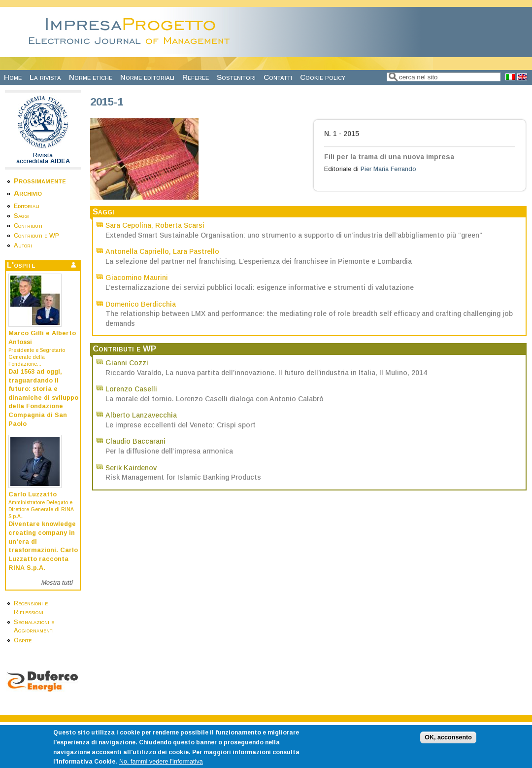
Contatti (278, 77)
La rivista (45, 77)
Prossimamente (40, 181)
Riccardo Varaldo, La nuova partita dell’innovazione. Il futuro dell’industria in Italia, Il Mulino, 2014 (266, 373)
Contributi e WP (36, 236)
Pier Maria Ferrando (388, 169)
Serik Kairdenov (131, 468)
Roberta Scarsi (180, 225)
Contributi (28, 226)
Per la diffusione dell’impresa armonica (169, 451)
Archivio (28, 193)
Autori (23, 245)
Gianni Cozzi (127, 363)
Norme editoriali (147, 77)
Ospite (23, 640)
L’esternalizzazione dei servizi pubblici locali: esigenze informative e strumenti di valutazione (260, 287)
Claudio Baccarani (135, 441)
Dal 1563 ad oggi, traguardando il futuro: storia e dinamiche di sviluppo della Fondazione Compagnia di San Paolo (43, 398)
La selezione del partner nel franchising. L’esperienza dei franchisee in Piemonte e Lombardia (259, 261)
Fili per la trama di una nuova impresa (389, 157)
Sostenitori (236, 77)
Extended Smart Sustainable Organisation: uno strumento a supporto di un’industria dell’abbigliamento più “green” (294, 235)
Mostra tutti (57, 583)
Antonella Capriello (137, 251)
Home (13, 77)
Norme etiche (91, 77)
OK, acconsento (448, 745)
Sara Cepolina (128, 225)
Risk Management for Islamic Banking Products (183, 477)
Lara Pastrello (196, 251)
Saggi (22, 216)
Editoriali (27, 206)
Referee (196, 77)
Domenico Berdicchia (141, 304)
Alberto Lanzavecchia (141, 415)
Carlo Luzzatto (33, 494)
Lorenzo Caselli (131, 389)
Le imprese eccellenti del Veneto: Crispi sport (181, 425)
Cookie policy (323, 77)
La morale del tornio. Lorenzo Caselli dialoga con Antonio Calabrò (215, 399)
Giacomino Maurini (137, 278)
